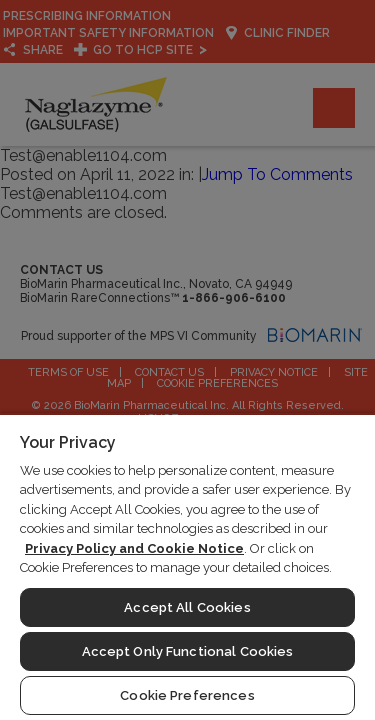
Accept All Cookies (187, 607)
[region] (187, 566)
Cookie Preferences (187, 695)
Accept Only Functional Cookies (188, 651)
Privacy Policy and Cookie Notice (134, 548)
